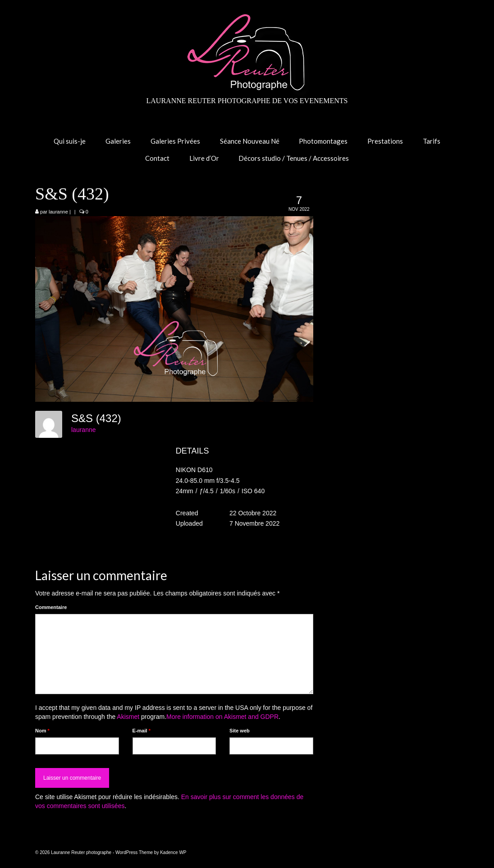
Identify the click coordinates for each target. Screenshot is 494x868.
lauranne (58, 212)
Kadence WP (173, 852)
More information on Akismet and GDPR (222, 717)
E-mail (142, 731)
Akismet (128, 717)
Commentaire (51, 607)
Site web (240, 731)
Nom (42, 731)
